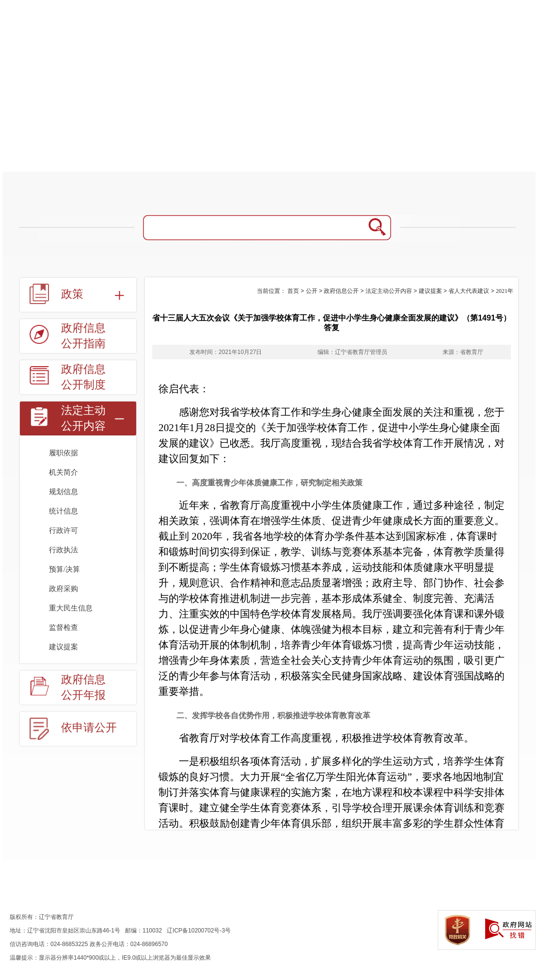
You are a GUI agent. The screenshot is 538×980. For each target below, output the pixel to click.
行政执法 (63, 550)
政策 (72, 294)
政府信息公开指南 (83, 336)
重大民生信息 (71, 608)
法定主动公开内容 (83, 418)
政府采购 (63, 589)
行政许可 (63, 530)
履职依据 (63, 453)
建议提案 (63, 647)
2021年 (505, 291)
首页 (293, 291)
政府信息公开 (341, 291)
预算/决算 (64, 569)
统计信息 (63, 511)
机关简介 (63, 472)
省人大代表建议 (469, 291)
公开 (312, 291)
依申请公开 (89, 728)
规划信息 (63, 492)
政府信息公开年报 (83, 687)
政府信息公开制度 (83, 377)
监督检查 (63, 627)
